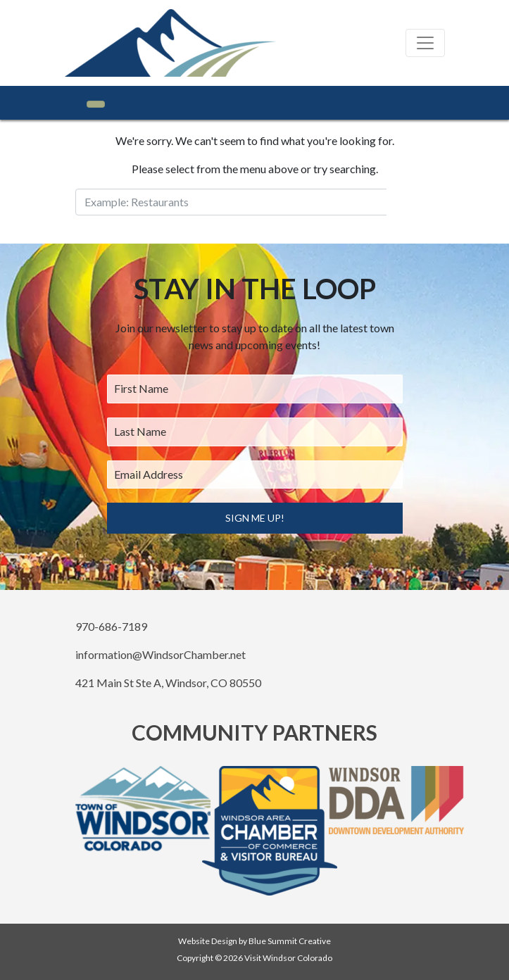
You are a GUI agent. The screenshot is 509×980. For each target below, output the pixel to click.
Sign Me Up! (255, 518)
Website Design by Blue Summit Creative (255, 941)
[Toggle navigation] (425, 43)
